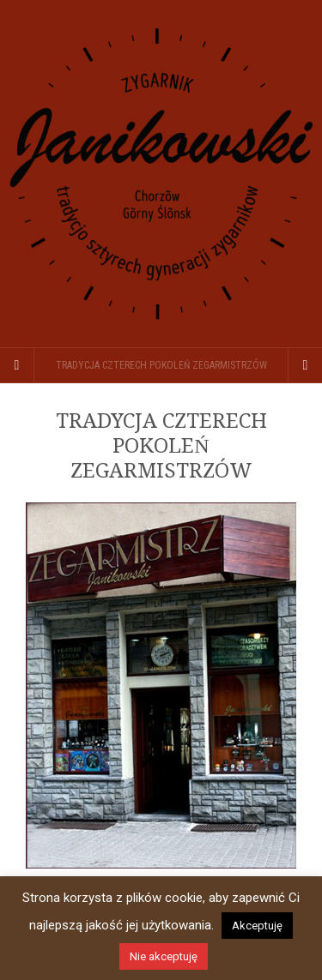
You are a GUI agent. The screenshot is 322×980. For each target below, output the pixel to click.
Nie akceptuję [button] (164, 956)
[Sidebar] (17, 365)
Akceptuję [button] (257, 926)
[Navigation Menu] (305, 365)
